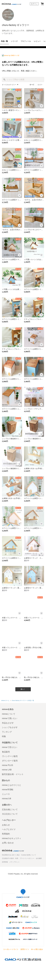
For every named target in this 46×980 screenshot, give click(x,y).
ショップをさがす (10, 727)
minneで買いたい (10, 718)
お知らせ (6, 825)
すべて (32, 85)
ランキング (7, 732)
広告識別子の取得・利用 (10, 858)
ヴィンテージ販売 (10, 756)
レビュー (37, 41)
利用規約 (6, 834)
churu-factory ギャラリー (16, 25)
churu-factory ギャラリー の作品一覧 (23, 700)
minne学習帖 (8, 790)
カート (42, 4)
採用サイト (25, 949)
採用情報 (5, 862)
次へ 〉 (23, 689)
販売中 (40, 85)
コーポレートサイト (11, 949)
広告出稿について (10, 810)
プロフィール (26, 41)
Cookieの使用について (29, 855)
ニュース (6, 794)
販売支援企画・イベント (13, 774)
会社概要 (39, 858)
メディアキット (14, 862)
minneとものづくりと (12, 785)
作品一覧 (4, 41)
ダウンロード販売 (10, 761)
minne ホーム (5, 700)
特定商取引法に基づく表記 (11, 855)
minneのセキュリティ (12, 838)
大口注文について (10, 814)
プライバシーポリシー (27, 858)
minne (13, 850)
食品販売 (6, 752)
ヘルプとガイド (9, 829)
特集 (4, 736)
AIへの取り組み (37, 949)
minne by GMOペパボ (12, 4)
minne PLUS (7, 765)
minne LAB (7, 770)
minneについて (9, 714)
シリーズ (14, 41)
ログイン (34, 4)
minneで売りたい (10, 747)
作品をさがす (8, 723)
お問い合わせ (8, 843)
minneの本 (7, 799)
